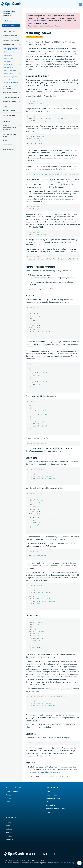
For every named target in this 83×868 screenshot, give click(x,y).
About (48, 791)
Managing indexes (11, 49)
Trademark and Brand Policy (56, 809)
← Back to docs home (10, 21)
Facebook (9, 839)
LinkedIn (9, 829)
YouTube (9, 832)
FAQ (47, 802)
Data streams (9, 58)
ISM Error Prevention (11, 82)
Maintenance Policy (53, 798)
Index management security (11, 78)
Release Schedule (52, 795)
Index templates (10, 52)
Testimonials (50, 805)
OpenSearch (12, 4)
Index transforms (10, 70)
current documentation (40, 21)
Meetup (9, 836)
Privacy (48, 812)
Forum (8, 795)
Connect (9, 822)
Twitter (9, 826)
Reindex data (9, 62)
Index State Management (9, 66)
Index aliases (9, 55)
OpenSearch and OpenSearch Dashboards (9, 13)
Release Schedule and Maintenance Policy (44, 26)
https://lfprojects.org (67, 863)
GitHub (9, 798)
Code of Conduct (12, 791)
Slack (8, 802)
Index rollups (9, 74)
